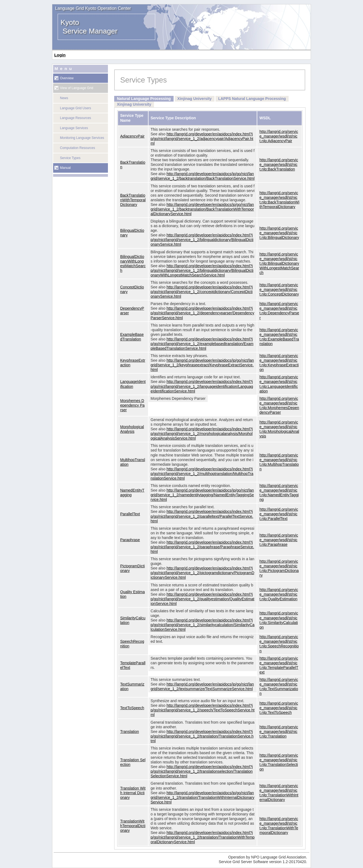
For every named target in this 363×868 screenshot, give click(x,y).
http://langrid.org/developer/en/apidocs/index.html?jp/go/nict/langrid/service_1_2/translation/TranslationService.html (202, 736)
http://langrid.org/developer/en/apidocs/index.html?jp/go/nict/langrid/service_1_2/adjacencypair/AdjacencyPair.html (202, 139)
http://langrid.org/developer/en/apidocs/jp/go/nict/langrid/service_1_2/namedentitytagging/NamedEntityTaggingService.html (202, 495)
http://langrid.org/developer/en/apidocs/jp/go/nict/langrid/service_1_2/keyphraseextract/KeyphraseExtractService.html (202, 365)
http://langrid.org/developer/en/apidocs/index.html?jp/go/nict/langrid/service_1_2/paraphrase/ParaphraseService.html (202, 547)
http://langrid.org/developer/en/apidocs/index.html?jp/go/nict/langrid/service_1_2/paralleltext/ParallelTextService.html (202, 516)
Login (60, 55)
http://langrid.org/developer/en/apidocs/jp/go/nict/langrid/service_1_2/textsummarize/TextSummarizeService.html (202, 686)
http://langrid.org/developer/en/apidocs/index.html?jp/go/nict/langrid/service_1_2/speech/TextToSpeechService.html (203, 710)
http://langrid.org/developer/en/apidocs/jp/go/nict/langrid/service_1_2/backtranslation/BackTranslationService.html (203, 176)
